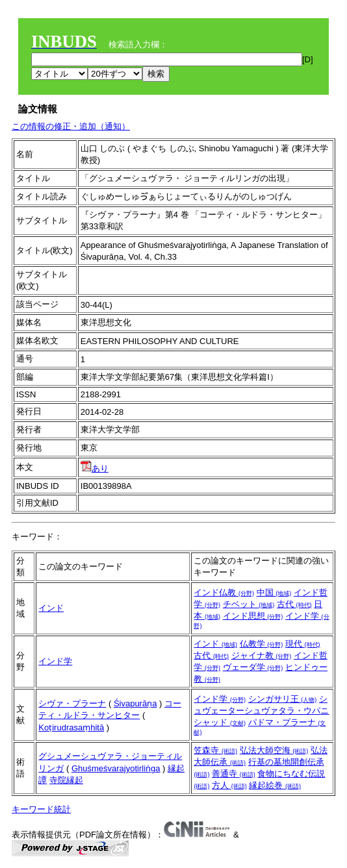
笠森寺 (215, 750)
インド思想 (253, 616)
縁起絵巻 (275, 785)
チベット (249, 604)
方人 (229, 785)
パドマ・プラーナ (260, 726)
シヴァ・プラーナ (72, 703)
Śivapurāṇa (135, 703)
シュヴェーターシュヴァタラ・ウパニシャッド (261, 711)
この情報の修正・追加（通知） (71, 126)
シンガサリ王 (283, 699)
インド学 (55, 661)
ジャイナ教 (262, 655)
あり (95, 468)
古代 (294, 604)
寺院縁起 (66, 780)
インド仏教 (224, 592)
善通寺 (234, 774)
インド (51, 608)
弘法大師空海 (274, 750)
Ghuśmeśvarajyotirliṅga (116, 768)
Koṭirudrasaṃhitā (71, 727)
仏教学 (262, 644)
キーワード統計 (41, 809)
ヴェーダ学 (253, 667)
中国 (274, 592)
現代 (303, 644)
